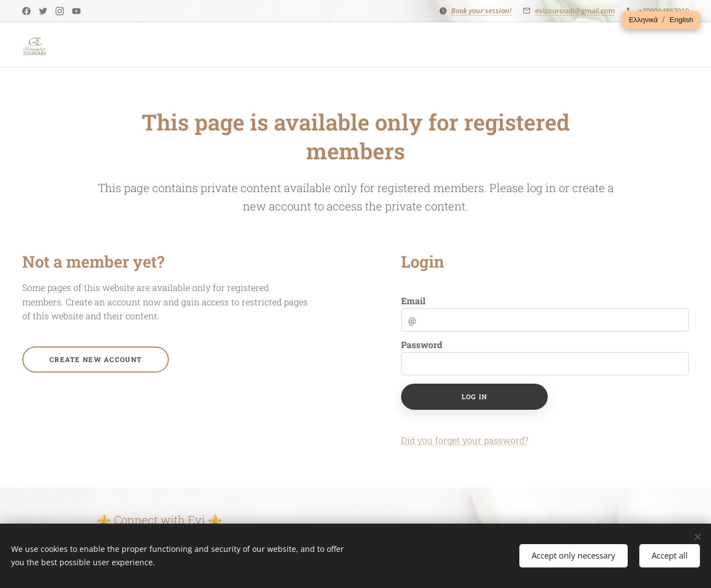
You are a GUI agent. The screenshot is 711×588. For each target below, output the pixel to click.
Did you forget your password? (465, 440)
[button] (643, 20)
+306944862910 (664, 11)
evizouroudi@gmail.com (575, 11)
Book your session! (481, 11)
